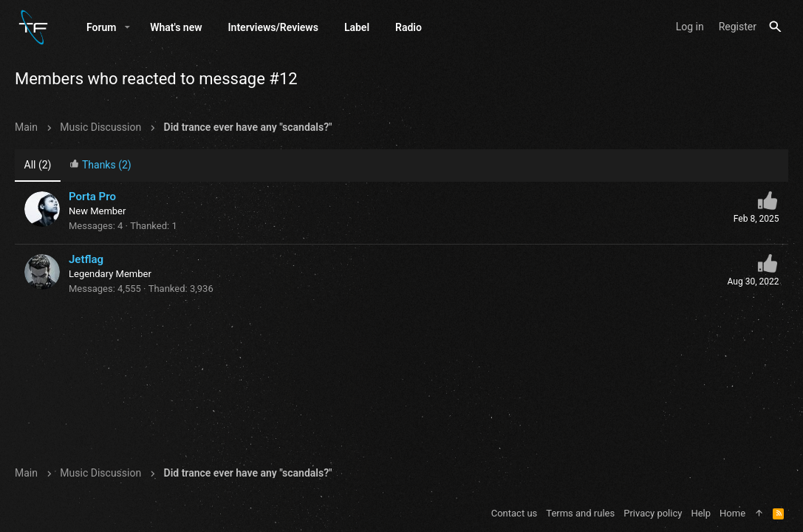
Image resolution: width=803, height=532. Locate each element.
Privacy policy (653, 513)
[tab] (100, 166)
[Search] (775, 27)
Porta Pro (92, 197)
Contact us (515, 513)
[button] (127, 27)
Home (732, 513)
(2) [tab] (38, 165)
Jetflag (86, 259)
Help (701, 513)
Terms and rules (580, 513)
